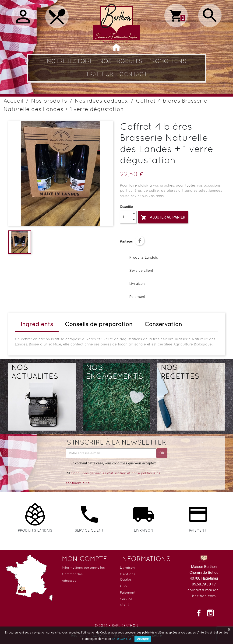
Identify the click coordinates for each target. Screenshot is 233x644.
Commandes (72, 574)
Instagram (211, 613)
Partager (140, 241)
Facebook (199, 613)
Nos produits (121, 61)
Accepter (143, 639)
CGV (124, 586)
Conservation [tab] (163, 324)
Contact (133, 74)
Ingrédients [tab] (37, 324)
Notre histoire (70, 61)
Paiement (128, 592)
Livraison (127, 567)
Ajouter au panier (163, 218)
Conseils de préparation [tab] (99, 324)
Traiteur (99, 74)
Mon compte (85, 559)
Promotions (167, 61)
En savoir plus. (122, 639)
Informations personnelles (83, 567)
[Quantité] (126, 217)
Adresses (69, 581)
